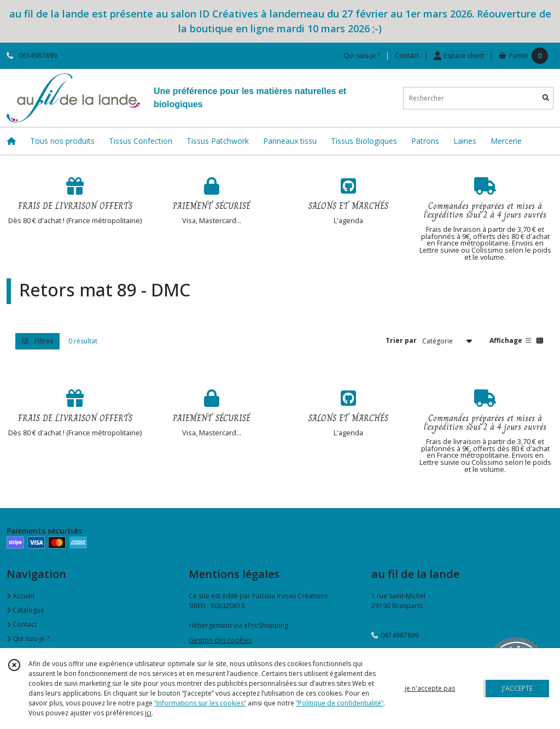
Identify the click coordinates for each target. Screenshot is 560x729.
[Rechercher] (546, 98)
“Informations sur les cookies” (200, 703)
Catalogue (25, 610)
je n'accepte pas (430, 688)
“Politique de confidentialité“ (340, 703)
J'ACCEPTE (517, 688)
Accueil (21, 596)
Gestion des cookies (220, 640)
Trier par (401, 340)
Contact (407, 56)
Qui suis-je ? (28, 638)
